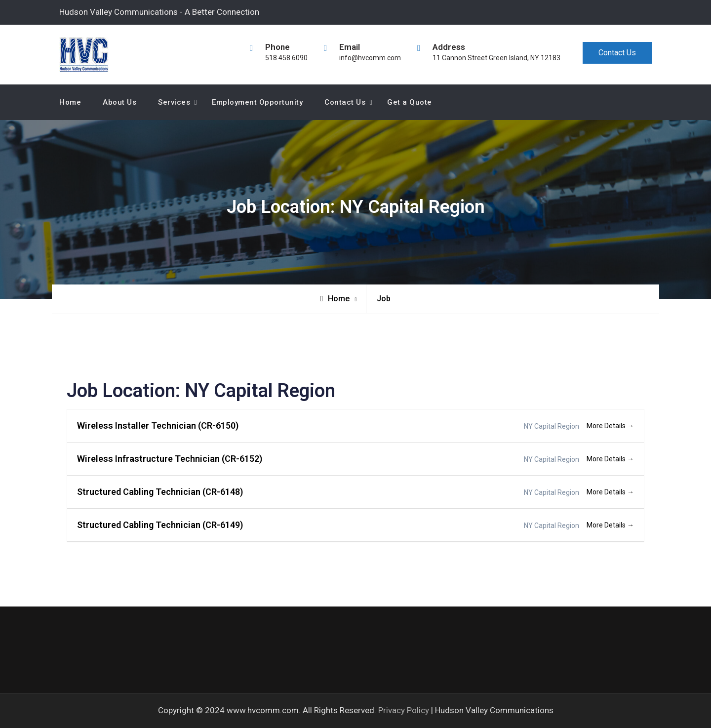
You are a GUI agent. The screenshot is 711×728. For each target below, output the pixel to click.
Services (174, 102)
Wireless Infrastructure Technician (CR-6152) (170, 459)
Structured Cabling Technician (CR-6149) (160, 525)
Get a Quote (410, 102)
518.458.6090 (286, 58)
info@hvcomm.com (370, 58)
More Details (610, 426)
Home (70, 102)
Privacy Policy (404, 710)
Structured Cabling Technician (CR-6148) (160, 492)
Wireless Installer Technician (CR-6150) (158, 425)
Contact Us (617, 53)
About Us (119, 102)
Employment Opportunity (257, 102)
